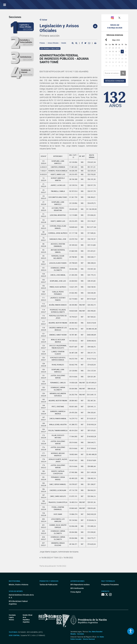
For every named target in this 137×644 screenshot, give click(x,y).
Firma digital (76, 592)
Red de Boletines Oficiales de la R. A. (21, 596)
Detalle (64, 43)
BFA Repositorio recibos (80, 584)
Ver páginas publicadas (50, 48)
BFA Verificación (77, 588)
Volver (43, 20)
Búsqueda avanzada (115, 81)
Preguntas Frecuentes (110, 584)
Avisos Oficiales (53, 43)
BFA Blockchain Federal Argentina (18, 603)
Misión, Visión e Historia (19, 584)
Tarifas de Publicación (48, 584)
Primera (42, 43)
